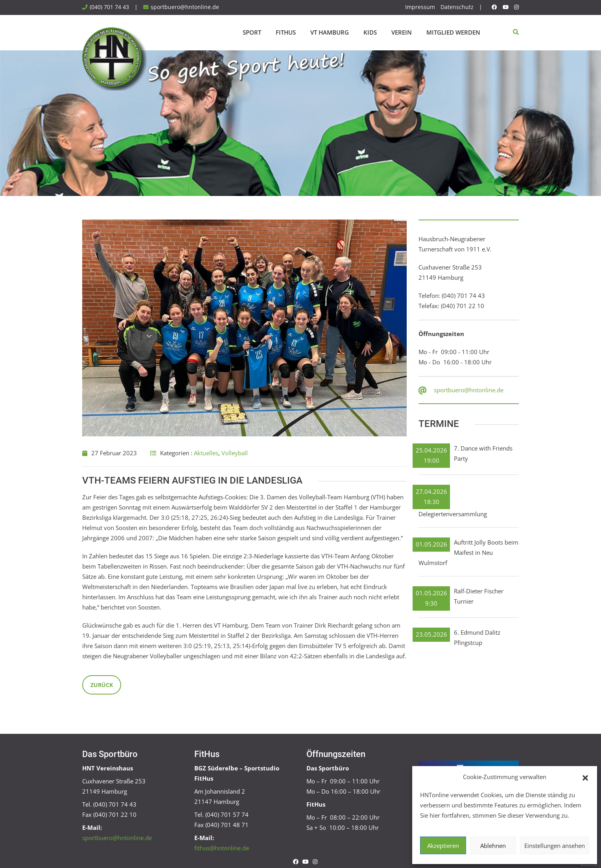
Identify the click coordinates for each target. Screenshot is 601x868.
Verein (402, 32)
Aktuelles (206, 453)
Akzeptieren (443, 846)
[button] (585, 777)
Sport (252, 32)
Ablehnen (493, 846)
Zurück (102, 685)
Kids (370, 32)
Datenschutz (457, 7)
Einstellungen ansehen (555, 846)
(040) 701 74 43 (109, 7)
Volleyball (235, 453)
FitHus (286, 32)
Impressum (420, 7)
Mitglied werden (453, 32)
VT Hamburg (330, 32)
